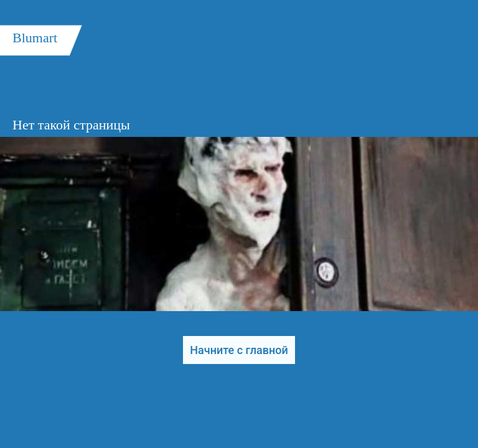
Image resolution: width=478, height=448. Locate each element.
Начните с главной (239, 350)
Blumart (35, 38)
